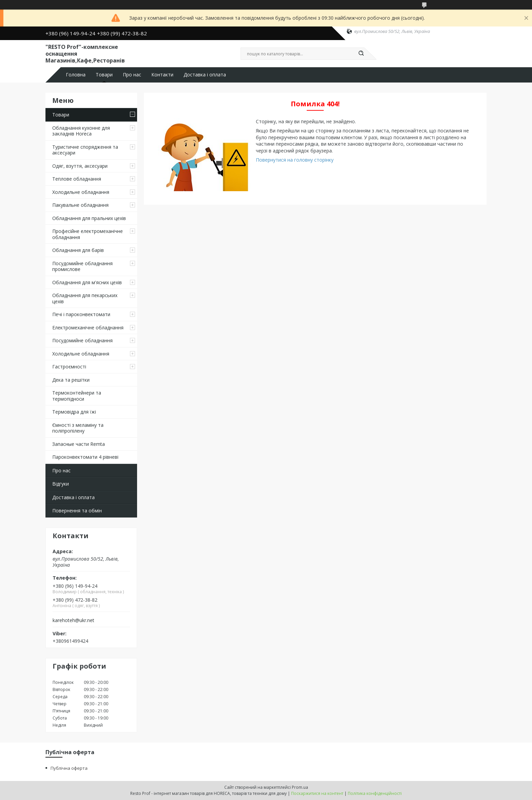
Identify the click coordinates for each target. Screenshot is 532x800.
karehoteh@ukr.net (73, 620)
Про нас (132, 75)
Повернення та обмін (77, 511)
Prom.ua (300, 787)
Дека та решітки (71, 380)
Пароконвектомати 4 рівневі (85, 457)
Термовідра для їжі (74, 412)
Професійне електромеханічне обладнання (88, 234)
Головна (76, 75)
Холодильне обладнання (81, 192)
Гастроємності (69, 367)
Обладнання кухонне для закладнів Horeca (81, 131)
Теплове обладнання (77, 179)
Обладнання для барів (78, 250)
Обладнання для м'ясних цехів (87, 282)
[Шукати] (361, 54)
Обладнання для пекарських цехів (85, 298)
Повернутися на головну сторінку (295, 160)
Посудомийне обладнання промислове (82, 266)
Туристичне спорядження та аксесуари (85, 150)
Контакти (162, 75)
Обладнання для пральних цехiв (89, 218)
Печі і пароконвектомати (81, 314)
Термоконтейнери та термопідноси (77, 396)
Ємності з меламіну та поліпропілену (78, 428)
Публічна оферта (69, 768)
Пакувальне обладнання (80, 205)
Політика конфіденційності (375, 793)
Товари (104, 75)
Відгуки (61, 484)
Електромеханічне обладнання (88, 328)
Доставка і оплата (205, 75)
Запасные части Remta (79, 444)
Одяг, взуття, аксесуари (80, 166)
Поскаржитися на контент (317, 793)
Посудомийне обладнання (82, 340)
